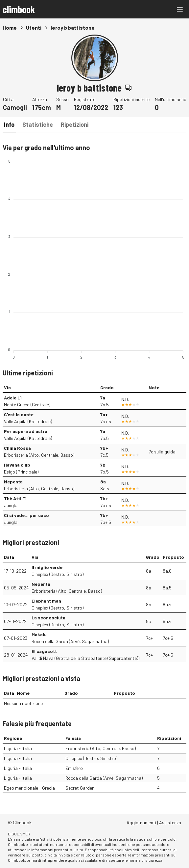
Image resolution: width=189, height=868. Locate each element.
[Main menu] (180, 9)
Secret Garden (80, 788)
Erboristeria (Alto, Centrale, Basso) (39, 455)
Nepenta (13, 482)
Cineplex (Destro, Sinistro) (58, 574)
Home (10, 27)
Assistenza (170, 822)
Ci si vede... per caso (26, 515)
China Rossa (17, 448)
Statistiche (38, 124)
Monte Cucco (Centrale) (27, 405)
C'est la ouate (19, 414)
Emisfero (74, 768)
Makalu (39, 634)
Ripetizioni (75, 124)
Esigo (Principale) (21, 472)
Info (9, 124)
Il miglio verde (47, 567)
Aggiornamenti (141, 822)
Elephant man (46, 601)
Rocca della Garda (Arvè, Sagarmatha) (70, 641)
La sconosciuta (48, 618)
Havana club (17, 465)
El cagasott (44, 651)
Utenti (34, 27)
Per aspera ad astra (26, 431)
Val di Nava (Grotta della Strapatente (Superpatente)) (85, 658)
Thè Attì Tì (15, 498)
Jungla (11, 505)
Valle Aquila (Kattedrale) (28, 421)
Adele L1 (13, 398)
